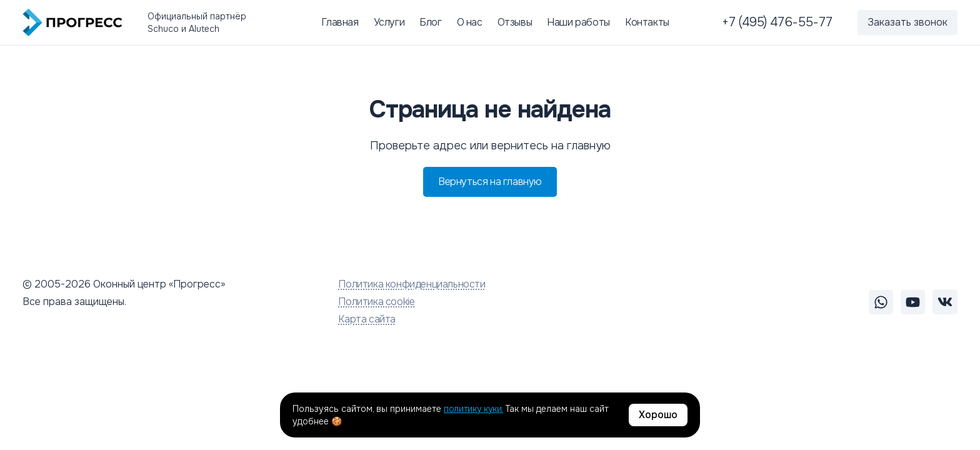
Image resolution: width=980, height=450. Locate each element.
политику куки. (473, 409)
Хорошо (658, 415)
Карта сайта (367, 319)
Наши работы (578, 22)
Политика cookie (376, 302)
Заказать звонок (907, 22)
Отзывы (515, 22)
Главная (340, 22)
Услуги (389, 22)
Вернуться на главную (490, 182)
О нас (470, 22)
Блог (430, 22)
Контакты (647, 22)
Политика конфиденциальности (412, 284)
